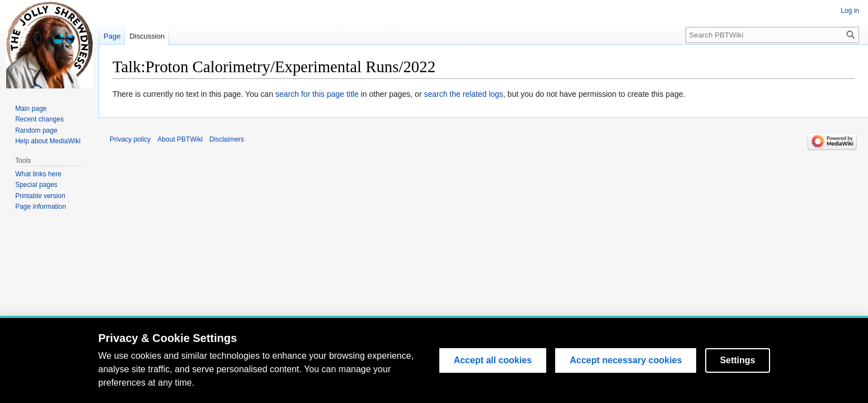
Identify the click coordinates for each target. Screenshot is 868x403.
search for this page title (317, 94)
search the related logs (463, 94)
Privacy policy (130, 139)
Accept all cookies (493, 362)
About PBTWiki (180, 139)
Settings (737, 362)
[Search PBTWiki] (772, 35)
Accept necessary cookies (626, 362)
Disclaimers (227, 139)
